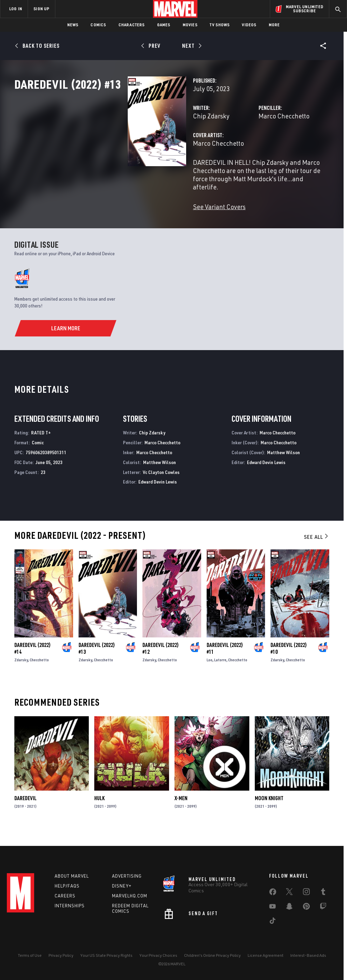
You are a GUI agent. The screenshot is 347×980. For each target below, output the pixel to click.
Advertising (127, 876)
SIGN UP (41, 9)
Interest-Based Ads (308, 955)
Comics (98, 25)
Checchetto (39, 673)
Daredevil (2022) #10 (289, 662)
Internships (70, 906)
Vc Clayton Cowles (161, 486)
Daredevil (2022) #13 (97, 662)
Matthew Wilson (159, 476)
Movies (190, 25)
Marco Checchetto (244, 146)
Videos (249, 25)
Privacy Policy (61, 955)
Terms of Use (30, 955)
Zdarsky (21, 673)
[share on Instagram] (306, 893)
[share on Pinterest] (306, 908)
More (274, 25)
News (73, 25)
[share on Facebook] (273, 893)
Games (164, 25)
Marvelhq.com (130, 896)
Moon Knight (269, 812)
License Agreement (266, 955)
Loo (210, 673)
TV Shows (220, 25)
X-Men (181, 812)
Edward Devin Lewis (158, 495)
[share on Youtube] (273, 908)
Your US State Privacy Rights (106, 955)
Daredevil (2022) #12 (161, 662)
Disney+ (122, 886)
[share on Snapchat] (289, 908)
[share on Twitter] (289, 893)
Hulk (99, 812)
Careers (65, 896)
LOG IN (16, 9)
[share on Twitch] (323, 908)
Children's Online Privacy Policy (212, 955)
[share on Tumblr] (323, 893)
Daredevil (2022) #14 (32, 662)
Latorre (220, 673)
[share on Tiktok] (273, 922)
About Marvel (72, 876)
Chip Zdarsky (132, 146)
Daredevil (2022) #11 (225, 662)
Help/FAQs (67, 886)
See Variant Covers (140, 220)
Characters (132, 25)
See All (317, 550)
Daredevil (25, 812)
